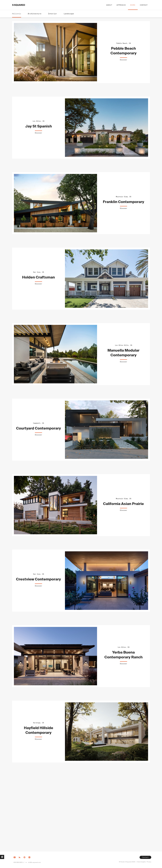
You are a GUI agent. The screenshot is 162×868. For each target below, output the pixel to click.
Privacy (149, 862)
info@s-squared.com (34, 862)
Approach (121, 5)
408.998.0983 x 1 (19, 862)
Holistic (17, 14)
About (109, 5)
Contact (144, 5)
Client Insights (141, 862)
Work (133, 5)
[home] (19, 5)
